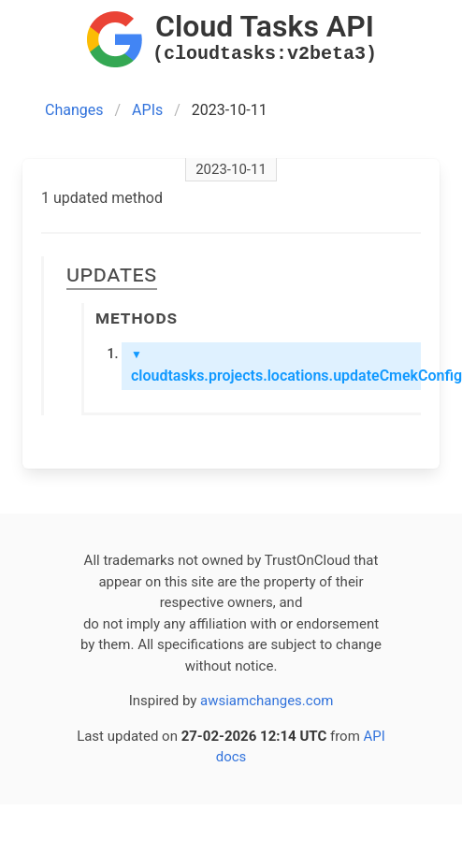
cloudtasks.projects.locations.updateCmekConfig (276, 366)
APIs (147, 110)
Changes (74, 110)
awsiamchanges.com (267, 701)
